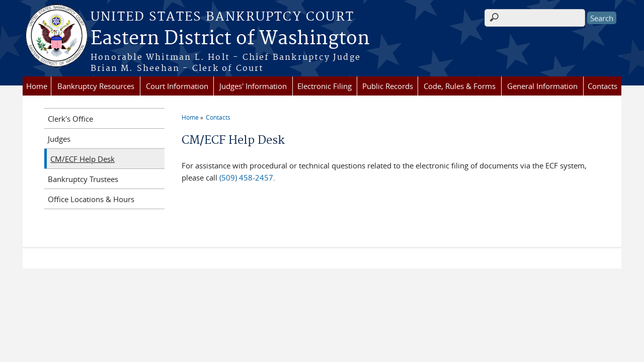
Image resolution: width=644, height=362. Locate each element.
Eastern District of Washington (230, 39)
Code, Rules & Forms (460, 86)
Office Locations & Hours (91, 199)
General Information (542, 86)
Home (37, 86)
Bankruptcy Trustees (83, 179)
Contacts (602, 86)
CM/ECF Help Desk (83, 159)
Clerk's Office (70, 119)
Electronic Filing (325, 86)
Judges (59, 139)
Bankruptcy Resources (96, 86)
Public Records (388, 86)
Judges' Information (253, 86)
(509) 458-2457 (246, 177)
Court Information (177, 86)
